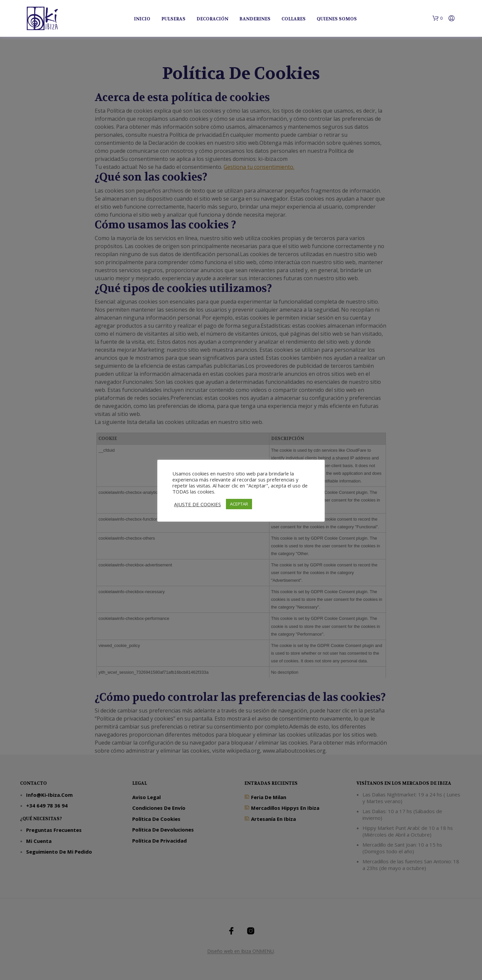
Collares (294, 19)
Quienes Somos (337, 19)
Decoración (212, 19)
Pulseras (173, 19)
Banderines (255, 19)
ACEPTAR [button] (239, 504)
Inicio (142, 19)
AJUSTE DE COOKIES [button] (197, 504)
